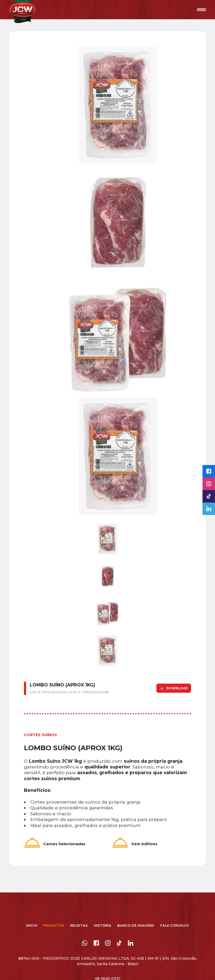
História (103, 925)
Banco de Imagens (136, 925)
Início (32, 925)
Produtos (54, 925)
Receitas (79, 925)
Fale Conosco (175, 925)
